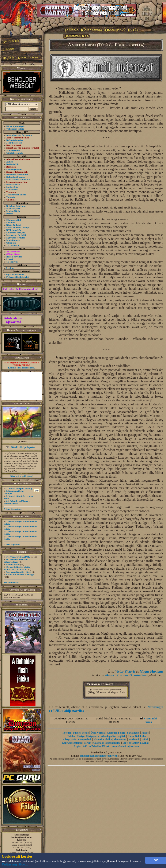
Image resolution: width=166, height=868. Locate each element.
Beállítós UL (12, 164)
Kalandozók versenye (17, 177)
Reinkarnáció (13, 184)
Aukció (10, 162)
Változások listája (15, 129)
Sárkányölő (133, 733)
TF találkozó (13, 245)
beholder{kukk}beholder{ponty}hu (99, 756)
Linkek (10, 259)
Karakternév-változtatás (18, 179)
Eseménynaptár (14, 169)
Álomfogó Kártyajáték (113, 736)
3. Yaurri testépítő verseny (19, 488)
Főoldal (67, 733)
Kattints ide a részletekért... (22, 368)
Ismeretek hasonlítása (17, 174)
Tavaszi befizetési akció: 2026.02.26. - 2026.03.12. (17, 568)
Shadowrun (120, 739)
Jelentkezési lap (14, 143)
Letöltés (10, 268)
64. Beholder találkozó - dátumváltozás (17, 502)
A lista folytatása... (13, 509)
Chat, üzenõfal (14, 220)
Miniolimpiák (13, 240)
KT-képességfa (14, 230)
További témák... (12, 582)
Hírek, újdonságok (16, 126)
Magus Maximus (151, 671)
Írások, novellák (14, 257)
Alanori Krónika (103, 739)
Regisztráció (80, 746)
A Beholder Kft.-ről (100, 746)
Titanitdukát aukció (16, 195)
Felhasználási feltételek (18, 277)
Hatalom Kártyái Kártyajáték (83, 736)
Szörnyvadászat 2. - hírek (19, 572)
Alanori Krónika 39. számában (126, 675)
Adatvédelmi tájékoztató (125, 746)
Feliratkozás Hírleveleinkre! (20, 289)
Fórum (88, 743)
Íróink (145, 739)
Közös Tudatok (14, 225)
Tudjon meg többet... (15, 865)
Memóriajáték (13, 209)
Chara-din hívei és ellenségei (20, 574)
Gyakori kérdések (15, 274)
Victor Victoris (125, 671)
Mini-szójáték (13, 211)
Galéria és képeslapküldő (107, 743)
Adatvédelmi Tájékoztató (13, 320)
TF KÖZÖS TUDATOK (18, 557)
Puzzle (10, 214)
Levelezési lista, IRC (16, 233)
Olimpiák (11, 243)
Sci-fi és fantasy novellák (136, 743)
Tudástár (11, 197)
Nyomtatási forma (150, 720)
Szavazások (12, 190)
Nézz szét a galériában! (22, 476)
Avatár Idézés (13, 564)
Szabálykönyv (13, 150)
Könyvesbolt (85, 739)
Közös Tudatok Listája (18, 227)
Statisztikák (12, 187)
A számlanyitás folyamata (19, 135)
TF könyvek (12, 262)
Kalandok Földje (116, 733)
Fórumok (11, 222)
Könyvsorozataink (72, 743)
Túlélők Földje (81, 733)
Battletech (134, 739)
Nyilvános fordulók (16, 238)
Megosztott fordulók (16, 235)
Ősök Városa (98, 733)
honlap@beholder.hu (22, 837)
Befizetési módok (15, 140)
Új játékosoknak (14, 153)
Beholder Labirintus (16, 206)
